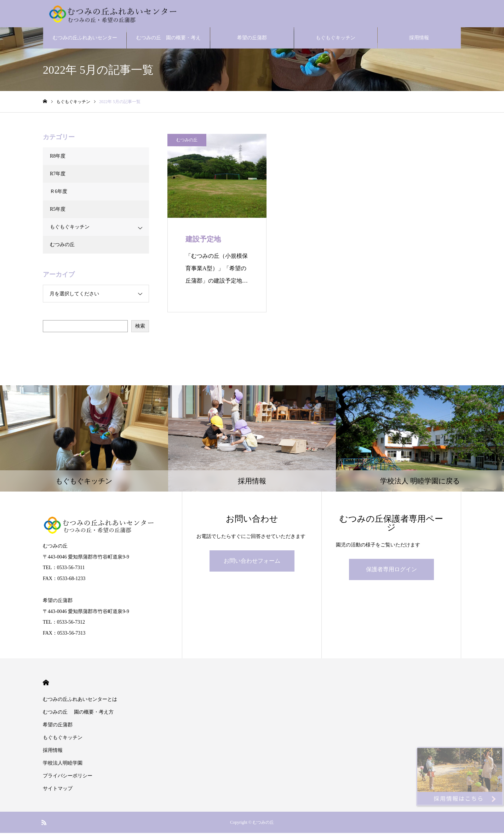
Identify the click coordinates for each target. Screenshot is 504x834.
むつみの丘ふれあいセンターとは (85, 43)
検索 (140, 327)
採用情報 (419, 39)
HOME (46, 684)
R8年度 (58, 157)
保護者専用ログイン (391, 570)
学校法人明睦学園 (63, 764)
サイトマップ (58, 790)
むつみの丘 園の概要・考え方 (168, 43)
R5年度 (58, 210)
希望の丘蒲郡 (252, 39)
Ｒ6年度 (59, 192)
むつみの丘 (187, 141)
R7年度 (58, 175)
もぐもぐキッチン (336, 39)
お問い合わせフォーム (252, 562)
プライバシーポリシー (68, 777)
